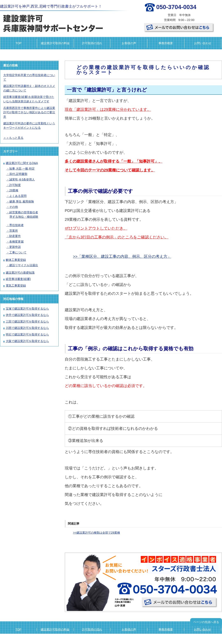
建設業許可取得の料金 (55, 43)
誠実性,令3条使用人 (22, 179)
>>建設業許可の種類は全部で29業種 (97, 533)
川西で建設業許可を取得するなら (27, 328)
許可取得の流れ (92, 43)
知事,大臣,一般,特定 (22, 169)
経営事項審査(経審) (18, 279)
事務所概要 (166, 43)
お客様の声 (129, 43)
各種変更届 (16, 242)
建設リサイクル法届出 (24, 265)
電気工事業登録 (16, 286)
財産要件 (15, 236)
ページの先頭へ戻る (206, 622)
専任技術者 (16, 225)
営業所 (14, 231)
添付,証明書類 (18, 174)
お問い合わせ (203, 43)
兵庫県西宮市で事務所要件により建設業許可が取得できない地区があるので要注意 (29, 112)
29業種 (14, 190)
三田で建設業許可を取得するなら (27, 321)
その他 (14, 207)
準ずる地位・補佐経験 (24, 217)
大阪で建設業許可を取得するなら (27, 341)
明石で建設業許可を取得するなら (27, 334)
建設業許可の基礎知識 (20, 273)
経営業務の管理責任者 (24, 212)
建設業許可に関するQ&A (22, 163)
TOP (18, 43)
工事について (18, 252)
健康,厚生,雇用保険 (22, 201)
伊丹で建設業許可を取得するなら (27, 315)
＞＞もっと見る (13, 138)
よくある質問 (18, 196)
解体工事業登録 (16, 260)
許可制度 (15, 185)
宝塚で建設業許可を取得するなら (27, 309)
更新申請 (15, 247)
